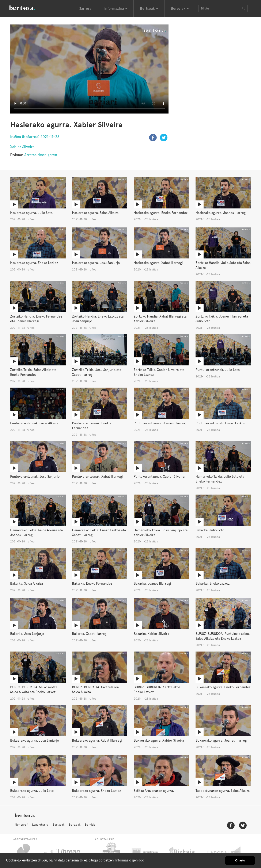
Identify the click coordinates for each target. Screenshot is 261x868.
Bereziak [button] (180, 8)
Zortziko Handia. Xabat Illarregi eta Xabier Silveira (160, 319)
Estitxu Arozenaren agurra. (154, 791)
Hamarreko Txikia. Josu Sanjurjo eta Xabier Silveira (161, 533)
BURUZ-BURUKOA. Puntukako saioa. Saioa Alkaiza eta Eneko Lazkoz (223, 636)
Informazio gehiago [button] (130, 860)
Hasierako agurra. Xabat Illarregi (158, 263)
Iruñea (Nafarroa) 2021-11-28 (35, 137)
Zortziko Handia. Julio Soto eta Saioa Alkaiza (223, 265)
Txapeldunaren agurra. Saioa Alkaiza (223, 791)
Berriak (90, 825)
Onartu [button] (240, 860)
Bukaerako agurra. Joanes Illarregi (222, 740)
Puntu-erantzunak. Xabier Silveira (159, 477)
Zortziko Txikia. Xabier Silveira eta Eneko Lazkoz (159, 372)
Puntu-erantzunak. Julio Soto (218, 370)
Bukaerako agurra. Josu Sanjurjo (35, 740)
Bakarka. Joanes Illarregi (152, 583)
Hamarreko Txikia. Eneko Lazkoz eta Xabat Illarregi (99, 533)
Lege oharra (40, 825)
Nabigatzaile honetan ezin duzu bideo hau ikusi (89, 69)
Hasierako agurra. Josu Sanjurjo (96, 263)
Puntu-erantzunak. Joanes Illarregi (160, 423)
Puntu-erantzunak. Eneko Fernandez (91, 426)
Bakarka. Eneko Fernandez (92, 583)
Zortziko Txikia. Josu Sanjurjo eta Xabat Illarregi (97, 372)
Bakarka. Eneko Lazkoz (213, 583)
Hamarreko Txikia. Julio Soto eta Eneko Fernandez (220, 479)
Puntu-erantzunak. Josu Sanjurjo (35, 477)
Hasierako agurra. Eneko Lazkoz (34, 263)
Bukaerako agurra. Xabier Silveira (159, 740)
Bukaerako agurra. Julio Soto (32, 791)
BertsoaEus (28, 7)
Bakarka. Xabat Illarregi (90, 634)
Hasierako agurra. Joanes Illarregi (221, 213)
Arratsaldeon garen (41, 155)
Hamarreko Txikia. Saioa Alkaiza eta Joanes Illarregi (36, 533)
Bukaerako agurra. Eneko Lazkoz (96, 791)
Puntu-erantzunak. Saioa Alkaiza (34, 423)
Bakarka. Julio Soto (210, 530)
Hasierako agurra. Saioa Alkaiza (95, 213)
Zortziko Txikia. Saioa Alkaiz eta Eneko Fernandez (33, 372)
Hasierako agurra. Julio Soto (31, 213)
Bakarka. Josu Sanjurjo (27, 634)
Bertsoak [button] (149, 8)
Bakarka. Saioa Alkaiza (27, 583)
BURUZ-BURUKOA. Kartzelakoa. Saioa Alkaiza (96, 690)
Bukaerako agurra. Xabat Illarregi (97, 740)
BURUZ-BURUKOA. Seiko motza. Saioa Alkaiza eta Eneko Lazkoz (34, 690)
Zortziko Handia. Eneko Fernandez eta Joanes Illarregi (36, 319)
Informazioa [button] (116, 8)
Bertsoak (58, 825)
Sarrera (85, 8)
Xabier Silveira (22, 147)
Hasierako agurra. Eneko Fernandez (161, 213)
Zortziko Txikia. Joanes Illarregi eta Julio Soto (222, 319)
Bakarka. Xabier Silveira (151, 634)
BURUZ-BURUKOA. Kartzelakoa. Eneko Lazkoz (158, 690)
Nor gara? (21, 825)
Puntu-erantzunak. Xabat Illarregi (97, 477)
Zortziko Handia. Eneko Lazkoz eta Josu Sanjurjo (98, 319)
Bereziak (75, 825)
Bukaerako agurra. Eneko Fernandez (223, 687)
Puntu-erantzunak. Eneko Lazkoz (220, 423)
